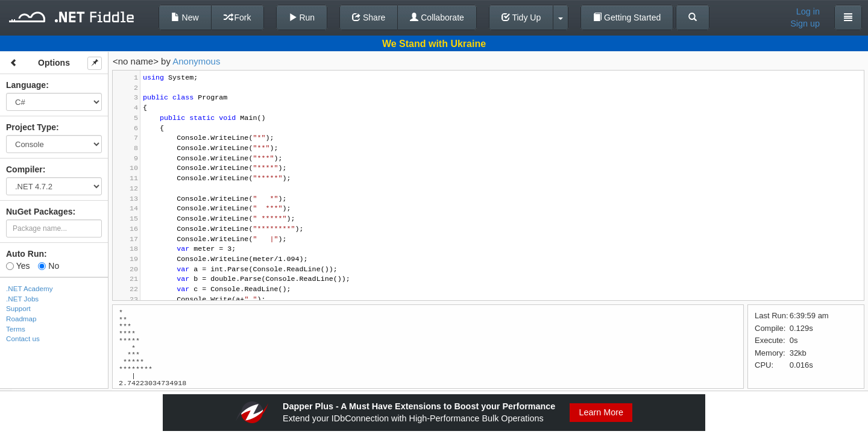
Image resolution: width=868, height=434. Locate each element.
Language (26, 85)
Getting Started (627, 17)
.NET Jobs (22, 299)
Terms (16, 329)
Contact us (23, 338)
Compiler (24, 169)
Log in (808, 11)
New (185, 17)
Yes (18, 266)
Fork (237, 17)
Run (302, 17)
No (49, 266)
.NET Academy (30, 288)
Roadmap (21, 319)
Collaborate (437, 17)
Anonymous (196, 61)
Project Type (31, 127)
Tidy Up (521, 17)
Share (369, 17)
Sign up (805, 24)
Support (18, 308)
